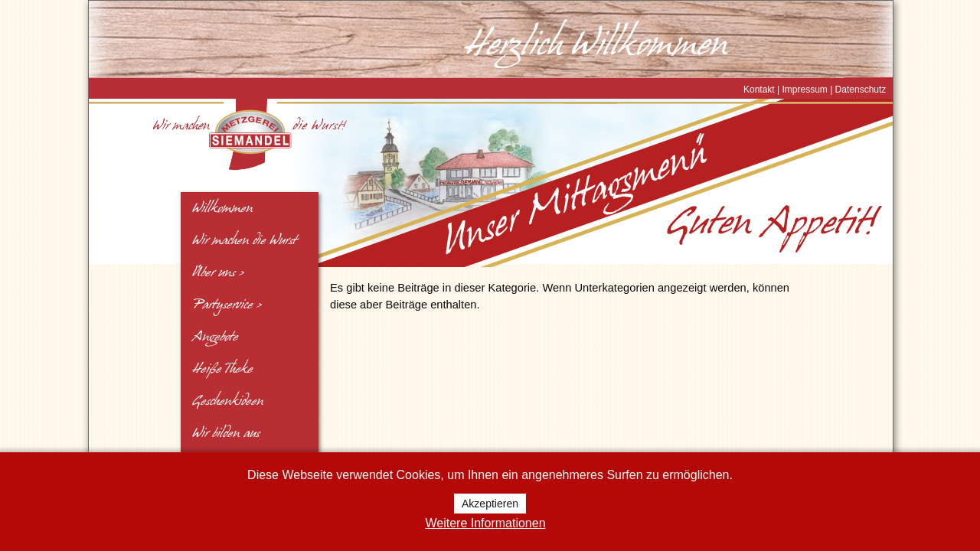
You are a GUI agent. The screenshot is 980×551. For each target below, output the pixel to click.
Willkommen (222, 208)
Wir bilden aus (226, 433)
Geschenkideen (228, 401)
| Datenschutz (857, 90)
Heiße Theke (222, 369)
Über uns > (218, 272)
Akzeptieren (490, 504)
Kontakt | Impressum (786, 90)
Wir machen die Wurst (244, 240)
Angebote (215, 337)
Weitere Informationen (485, 523)
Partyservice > (227, 305)
